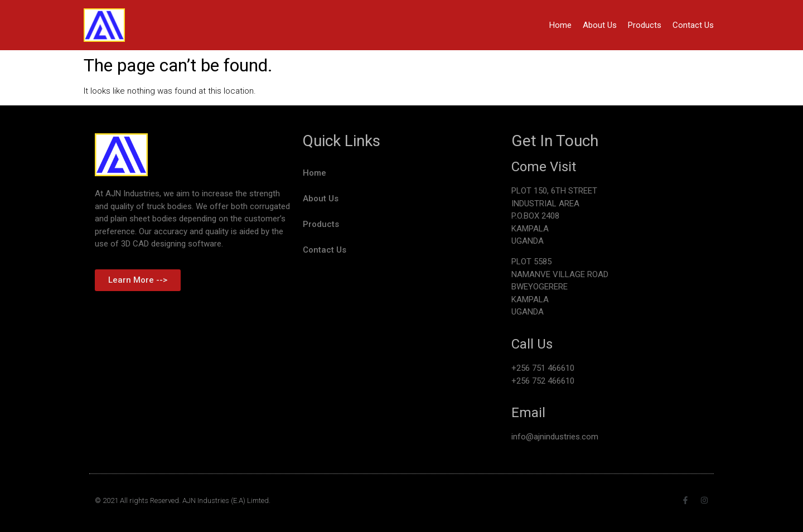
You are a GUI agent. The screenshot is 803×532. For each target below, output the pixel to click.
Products (645, 25)
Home (560, 25)
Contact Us (693, 25)
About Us (600, 25)
